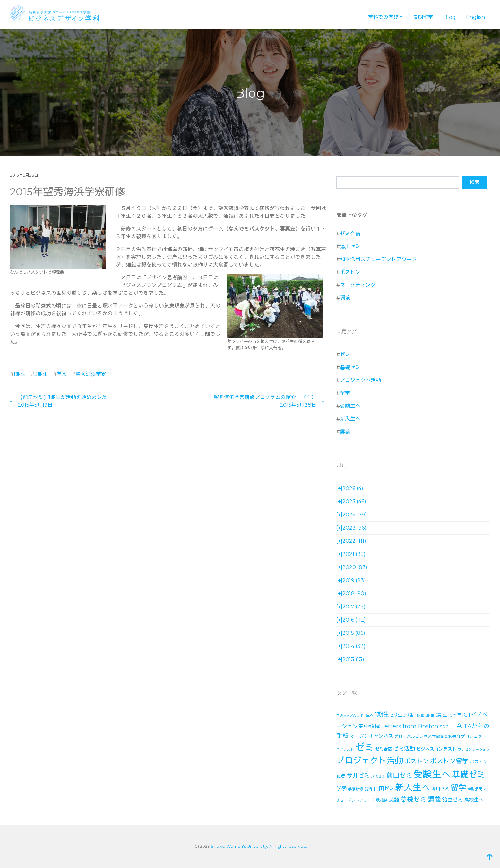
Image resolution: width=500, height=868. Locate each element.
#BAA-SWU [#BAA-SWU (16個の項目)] (348, 715)
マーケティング (358, 285)
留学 (345, 393)
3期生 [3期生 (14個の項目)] (408, 715)
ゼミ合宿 (350, 234)
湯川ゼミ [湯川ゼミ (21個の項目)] (440, 789)
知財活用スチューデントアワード (378, 259)
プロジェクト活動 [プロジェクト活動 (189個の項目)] (370, 761)
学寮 (62, 374)
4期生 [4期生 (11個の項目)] (419, 715)
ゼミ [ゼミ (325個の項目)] (365, 747)
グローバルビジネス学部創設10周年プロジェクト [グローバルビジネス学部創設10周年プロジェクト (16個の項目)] (440, 736)
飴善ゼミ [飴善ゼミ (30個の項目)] (453, 800)
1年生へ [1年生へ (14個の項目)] (367, 715)
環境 (345, 298)
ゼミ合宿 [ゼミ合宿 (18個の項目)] (384, 749)
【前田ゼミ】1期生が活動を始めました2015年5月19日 (62, 401)
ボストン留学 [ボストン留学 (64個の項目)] (449, 761)
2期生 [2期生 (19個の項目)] (396, 715)
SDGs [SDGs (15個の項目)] (445, 727)
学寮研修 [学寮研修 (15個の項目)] (356, 789)
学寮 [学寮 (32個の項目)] (341, 788)
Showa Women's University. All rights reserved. (259, 846)
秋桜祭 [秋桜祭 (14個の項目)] (382, 800)
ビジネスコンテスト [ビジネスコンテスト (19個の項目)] (436, 749)
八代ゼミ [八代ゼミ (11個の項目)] (378, 776)
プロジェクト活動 (360, 380)
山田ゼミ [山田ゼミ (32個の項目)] (384, 788)
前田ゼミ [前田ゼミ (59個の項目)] (399, 775)
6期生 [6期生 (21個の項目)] (441, 715)
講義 (345, 432)
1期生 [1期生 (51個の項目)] (382, 715)
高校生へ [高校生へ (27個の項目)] (474, 800)
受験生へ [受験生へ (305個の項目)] (432, 774)
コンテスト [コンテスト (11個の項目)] (345, 749)
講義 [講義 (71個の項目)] (434, 799)
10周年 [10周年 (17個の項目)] (455, 715)
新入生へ (350, 419)
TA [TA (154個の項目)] (457, 725)
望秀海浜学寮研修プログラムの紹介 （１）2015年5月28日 (265, 401)
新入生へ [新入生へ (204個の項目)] (413, 787)
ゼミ (345, 355)
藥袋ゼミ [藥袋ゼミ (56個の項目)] (413, 799)
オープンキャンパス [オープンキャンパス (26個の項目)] (371, 736)
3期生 (41, 374)
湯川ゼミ (350, 247)
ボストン (350, 272)
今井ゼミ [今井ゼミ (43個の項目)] (358, 776)
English (475, 17)
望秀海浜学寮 (91, 374)
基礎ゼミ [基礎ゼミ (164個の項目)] (469, 774)
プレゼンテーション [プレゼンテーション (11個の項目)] (474, 749)
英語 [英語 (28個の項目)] (394, 800)
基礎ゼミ (350, 367)
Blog (450, 17)
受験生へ (350, 406)
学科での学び (383, 17)
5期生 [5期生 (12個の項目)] (430, 715)
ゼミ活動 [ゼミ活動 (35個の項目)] (404, 749)
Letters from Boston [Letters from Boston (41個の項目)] (410, 726)
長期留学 (423, 17)
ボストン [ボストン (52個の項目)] (417, 761)
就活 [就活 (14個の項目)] (368, 789)
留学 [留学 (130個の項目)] (458, 788)
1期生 (20, 374)
